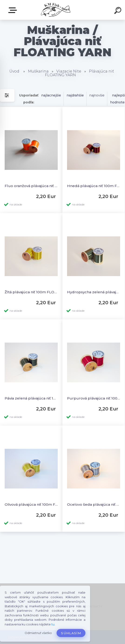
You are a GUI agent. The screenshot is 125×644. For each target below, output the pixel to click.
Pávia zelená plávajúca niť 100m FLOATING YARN (31, 398)
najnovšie (97, 95)
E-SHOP (14, 10)
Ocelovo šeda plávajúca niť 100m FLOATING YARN (94, 504)
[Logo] (56, 10)
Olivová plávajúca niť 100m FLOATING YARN (31, 504)
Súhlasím (71, 633)
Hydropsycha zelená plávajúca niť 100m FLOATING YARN (94, 292)
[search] (118, 11)
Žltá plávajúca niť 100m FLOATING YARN (31, 292)
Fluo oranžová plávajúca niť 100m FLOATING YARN (31, 186)
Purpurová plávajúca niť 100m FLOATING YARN (94, 398)
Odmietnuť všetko (38, 633)
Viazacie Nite (69, 71)
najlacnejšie (51, 95)
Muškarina (38, 71)
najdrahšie (75, 95)
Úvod (14, 71)
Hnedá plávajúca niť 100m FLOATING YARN (94, 186)
